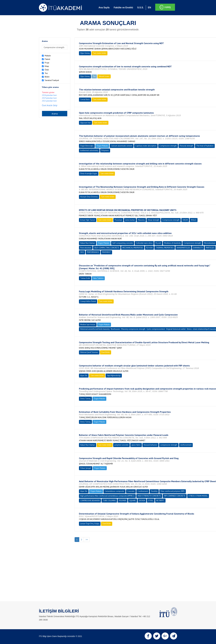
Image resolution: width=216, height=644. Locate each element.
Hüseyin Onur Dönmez (89, 197)
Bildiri (47, 77)
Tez (46, 73)
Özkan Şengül (86, 468)
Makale (48, 56)
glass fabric (136, 445)
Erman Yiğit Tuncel (88, 220)
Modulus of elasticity (172, 243)
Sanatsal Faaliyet (52, 80)
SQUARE (133, 500)
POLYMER (123, 500)
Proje (47, 63)
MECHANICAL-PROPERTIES (133, 248)
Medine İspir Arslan (88, 325)
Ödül (47, 70)
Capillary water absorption (146, 146)
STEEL (151, 500)
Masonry (141, 220)
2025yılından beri (49, 98)
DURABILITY (198, 248)
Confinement (143, 491)
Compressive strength (168, 146)
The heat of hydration (205, 146)
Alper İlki (84, 375)
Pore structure (86, 248)
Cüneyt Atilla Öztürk (88, 301)
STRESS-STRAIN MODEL (198, 496)
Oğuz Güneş (85, 53)
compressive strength (169, 445)
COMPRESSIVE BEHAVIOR (90, 500)
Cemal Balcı (85, 99)
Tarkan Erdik (85, 278)
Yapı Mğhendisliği (114, 375)
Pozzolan (118, 220)
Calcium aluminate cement (122, 146)
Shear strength (153, 220)
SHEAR (185, 220)
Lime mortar (130, 220)
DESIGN (142, 500)
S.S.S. (140, 8)
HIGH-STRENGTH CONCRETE (149, 496)
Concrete (131, 491)
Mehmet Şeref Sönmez (89, 352)
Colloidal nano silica (144, 243)
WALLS (194, 220)
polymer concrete (121, 445)
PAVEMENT (106, 252)
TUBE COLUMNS (109, 500)
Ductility (154, 491)
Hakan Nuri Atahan (88, 243)
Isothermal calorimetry (89, 150)
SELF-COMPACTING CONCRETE (107, 248)
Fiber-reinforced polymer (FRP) (173, 491)
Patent (47, 59)
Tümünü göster (48, 92)
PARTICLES (210, 248)
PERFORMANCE (93, 252)
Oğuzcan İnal (85, 123)
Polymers (105, 150)
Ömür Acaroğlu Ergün (89, 173)
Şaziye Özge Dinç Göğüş (90, 524)
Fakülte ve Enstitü (123, 8)
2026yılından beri (49, 95)
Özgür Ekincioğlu (87, 146)
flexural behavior (150, 445)
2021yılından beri (49, 101)
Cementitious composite (114, 491)
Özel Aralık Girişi (50, 105)
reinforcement (186, 445)
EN (149, 8)
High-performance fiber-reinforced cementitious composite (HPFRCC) (107, 496)
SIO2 (82, 252)
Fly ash (158, 243)
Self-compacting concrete (123, 243)
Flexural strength (186, 146)
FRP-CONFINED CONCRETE (175, 496)
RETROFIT (160, 500)
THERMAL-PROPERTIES (165, 248)
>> (87, 540)
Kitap (47, 66)
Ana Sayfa (104, 8)
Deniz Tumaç (85, 399)
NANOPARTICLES (183, 248)
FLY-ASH (149, 248)
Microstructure (210, 243)
